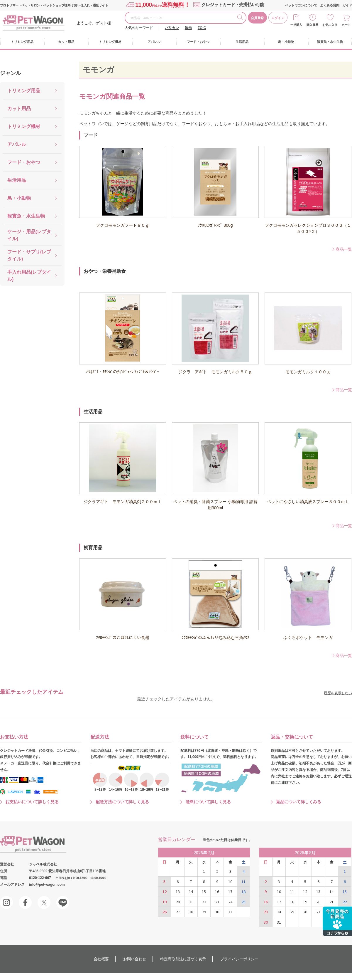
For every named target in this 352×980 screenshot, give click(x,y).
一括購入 (296, 25)
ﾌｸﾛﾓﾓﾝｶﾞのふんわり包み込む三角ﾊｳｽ (215, 638)
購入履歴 (312, 25)
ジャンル (11, 73)
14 (191, 891)
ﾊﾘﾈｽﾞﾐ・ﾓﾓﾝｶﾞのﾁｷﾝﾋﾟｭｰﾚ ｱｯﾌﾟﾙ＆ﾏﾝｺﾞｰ (123, 372)
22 (204, 902)
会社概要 (101, 959)
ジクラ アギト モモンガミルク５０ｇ (215, 372)
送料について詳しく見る (208, 802)
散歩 (188, 28)
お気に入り (330, 25)
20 (178, 902)
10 (230, 881)
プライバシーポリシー (239, 959)
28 (191, 912)
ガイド (347, 5)
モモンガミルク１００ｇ (308, 372)
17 (230, 891)
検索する (241, 18)
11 (243, 881)
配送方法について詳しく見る (122, 802)
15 (204, 891)
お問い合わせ (135, 959)
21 (191, 902)
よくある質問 (330, 5)
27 (178, 912)
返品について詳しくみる (299, 802)
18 (243, 891)
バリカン (172, 28)
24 (230, 902)
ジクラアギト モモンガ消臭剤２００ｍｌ (123, 502)
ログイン (278, 18)
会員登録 (257, 18)
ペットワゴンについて (301, 5)
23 (217, 902)
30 (217, 912)
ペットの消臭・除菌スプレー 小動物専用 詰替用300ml (215, 505)
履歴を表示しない (338, 693)
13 (178, 891)
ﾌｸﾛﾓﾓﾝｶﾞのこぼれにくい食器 (123, 638)
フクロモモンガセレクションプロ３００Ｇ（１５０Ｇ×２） (308, 228)
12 (165, 891)
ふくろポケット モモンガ (308, 638)
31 (230, 912)
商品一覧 (344, 249)
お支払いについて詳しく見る (32, 802)
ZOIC (202, 28)
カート (346, 25)
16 (217, 891)
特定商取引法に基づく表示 (183, 959)
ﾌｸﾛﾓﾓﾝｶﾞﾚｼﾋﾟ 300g (215, 225)
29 (204, 912)
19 (165, 902)
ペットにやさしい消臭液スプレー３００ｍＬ (308, 502)
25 (243, 902)
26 (165, 912)
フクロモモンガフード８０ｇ (123, 225)
